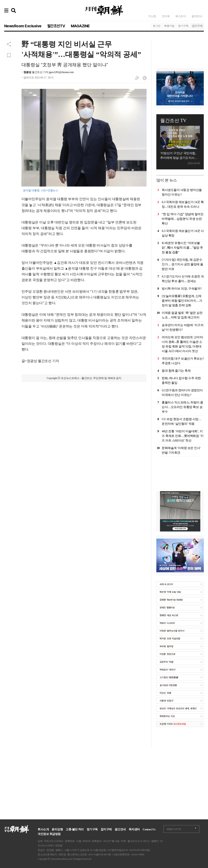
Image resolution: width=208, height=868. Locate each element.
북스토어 (181, 16)
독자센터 (134, 829)
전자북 (166, 16)
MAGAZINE (80, 26)
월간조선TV (56, 26)
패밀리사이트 (174, 829)
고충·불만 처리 (75, 829)
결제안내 (197, 16)
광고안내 (120, 829)
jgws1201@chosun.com (61, 72)
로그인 (157, 26)
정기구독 (183, 26)
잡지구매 (197, 26)
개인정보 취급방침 (49, 834)
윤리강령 (57, 829)
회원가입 (169, 26)
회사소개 (43, 829)
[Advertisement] (84, 406)
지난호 (152, 16)
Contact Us (149, 829)
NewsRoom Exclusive (23, 26)
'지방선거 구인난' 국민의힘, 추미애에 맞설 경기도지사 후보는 (178, 156)
